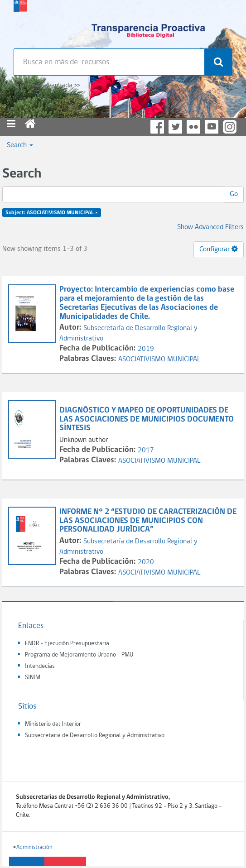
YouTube (212, 127)
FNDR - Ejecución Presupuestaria (67, 644)
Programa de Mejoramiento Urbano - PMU (79, 655)
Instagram (230, 127)
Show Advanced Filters (210, 227)
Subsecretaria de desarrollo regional (20, 23)
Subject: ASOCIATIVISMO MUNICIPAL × (52, 213)
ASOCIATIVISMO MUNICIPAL (159, 360)
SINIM (33, 678)
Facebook (157, 127)
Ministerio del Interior (53, 724)
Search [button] (20, 145)
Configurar (219, 249)
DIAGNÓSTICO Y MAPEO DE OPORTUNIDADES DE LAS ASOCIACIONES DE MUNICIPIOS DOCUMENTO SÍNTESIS (147, 420)
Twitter (175, 127)
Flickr (193, 127)
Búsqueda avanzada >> (47, 86)
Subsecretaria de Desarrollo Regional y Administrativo (95, 736)
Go (234, 194)
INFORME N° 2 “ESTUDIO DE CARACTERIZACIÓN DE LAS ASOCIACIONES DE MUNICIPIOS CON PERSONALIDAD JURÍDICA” (148, 521)
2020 (146, 562)
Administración (34, 847)
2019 (146, 349)
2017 (146, 451)
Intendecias (40, 666)
